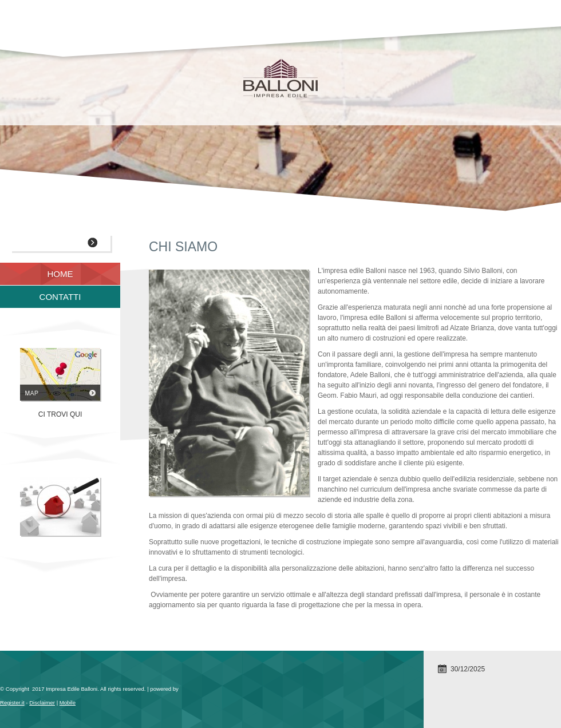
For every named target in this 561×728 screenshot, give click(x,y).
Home (60, 274)
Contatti (60, 297)
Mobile (68, 703)
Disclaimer (42, 703)
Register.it (12, 703)
